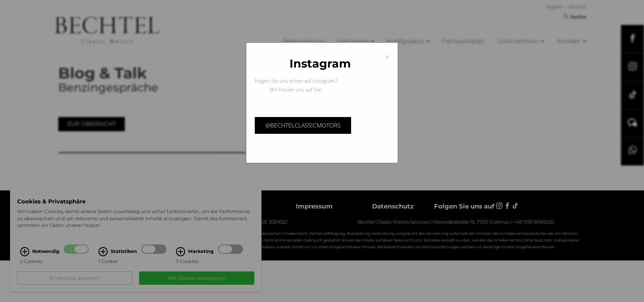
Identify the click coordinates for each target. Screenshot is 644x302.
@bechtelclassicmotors (303, 125)
